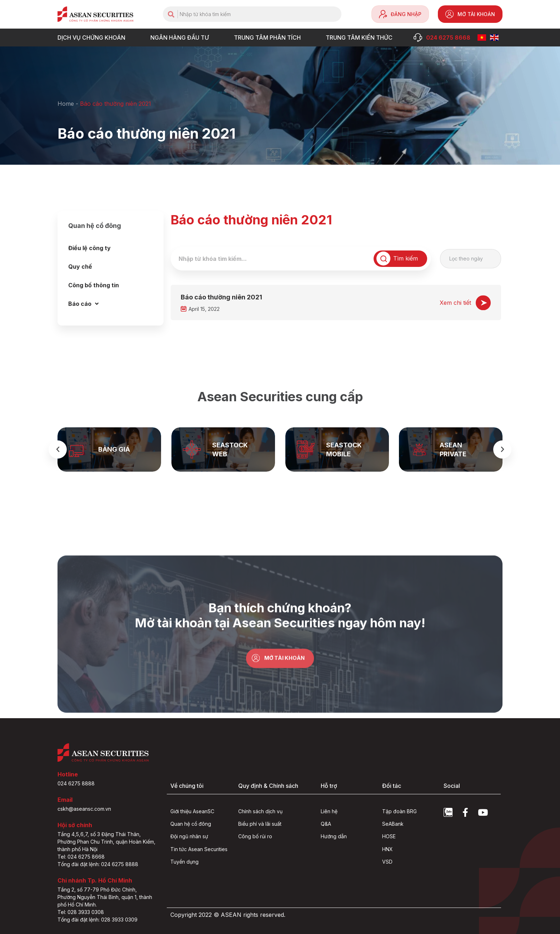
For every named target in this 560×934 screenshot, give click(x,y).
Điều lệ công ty (89, 248)
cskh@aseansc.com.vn (84, 809)
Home (66, 104)
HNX (387, 849)
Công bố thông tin (94, 285)
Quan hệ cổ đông (191, 824)
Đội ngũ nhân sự (189, 837)
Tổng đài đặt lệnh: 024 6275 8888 (98, 864)
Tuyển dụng (184, 862)
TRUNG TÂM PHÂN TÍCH (269, 38)
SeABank (393, 824)
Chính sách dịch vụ (260, 811)
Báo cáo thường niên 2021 (221, 297)
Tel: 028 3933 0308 (81, 912)
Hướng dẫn (334, 837)
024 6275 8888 (76, 783)
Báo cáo (83, 304)
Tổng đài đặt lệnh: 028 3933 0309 (97, 920)
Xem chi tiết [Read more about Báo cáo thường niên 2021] (455, 303)
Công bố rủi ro (255, 837)
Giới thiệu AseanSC (192, 811)
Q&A (326, 824)
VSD (387, 862)
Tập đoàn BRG (399, 811)
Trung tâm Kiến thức (361, 38)
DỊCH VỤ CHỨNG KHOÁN (93, 38)
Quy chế (80, 267)
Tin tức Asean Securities (199, 849)
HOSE (389, 837)
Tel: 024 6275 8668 (81, 857)
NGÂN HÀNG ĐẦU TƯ (181, 38)
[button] (58, 449)
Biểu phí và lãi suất (260, 824)
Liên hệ (329, 811)
